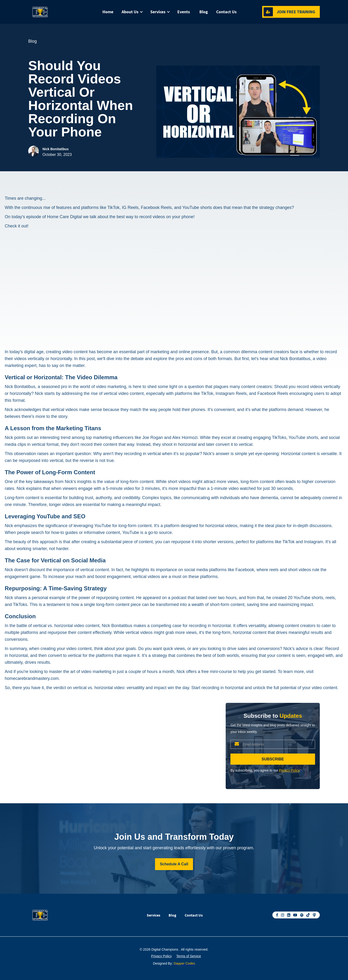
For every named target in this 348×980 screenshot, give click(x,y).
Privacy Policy (289, 770)
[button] (131, 12)
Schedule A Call (174, 864)
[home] (52, 12)
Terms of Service (189, 956)
